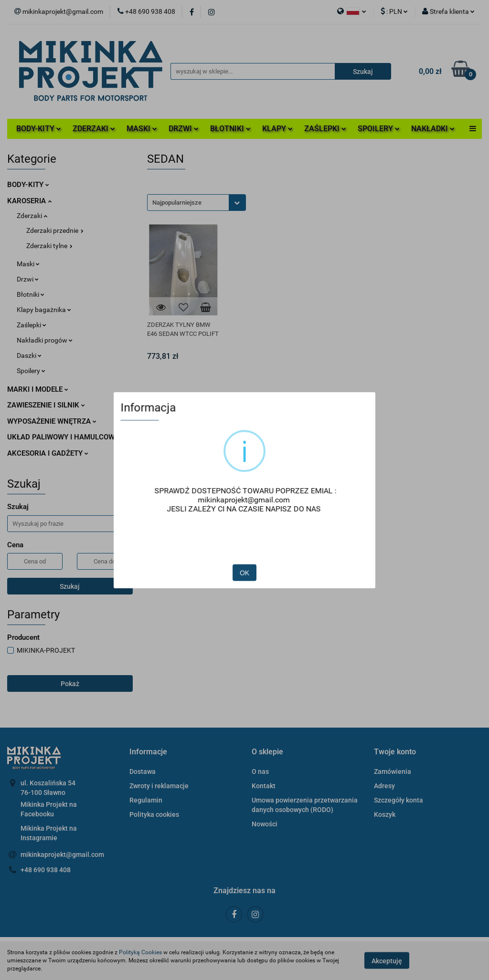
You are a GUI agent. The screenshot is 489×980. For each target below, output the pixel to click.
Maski (28, 264)
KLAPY (277, 129)
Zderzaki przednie (55, 230)
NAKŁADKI (433, 129)
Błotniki (31, 294)
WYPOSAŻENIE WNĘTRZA (52, 421)
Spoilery (31, 371)
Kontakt (264, 786)
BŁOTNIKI (230, 129)
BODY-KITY (39, 129)
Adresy (384, 786)
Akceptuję (387, 961)
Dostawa (143, 771)
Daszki (29, 355)
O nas (260, 771)
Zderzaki (32, 216)
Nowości (265, 824)
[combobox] (197, 203)
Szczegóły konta (399, 800)
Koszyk (385, 814)
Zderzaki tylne (49, 246)
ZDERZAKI (94, 129)
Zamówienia (393, 771)
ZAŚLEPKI (325, 129)
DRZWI (184, 129)
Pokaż (70, 684)
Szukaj (70, 586)
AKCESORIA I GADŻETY (48, 453)
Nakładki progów (45, 340)
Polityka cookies (154, 814)
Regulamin (146, 800)
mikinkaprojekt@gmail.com (62, 855)
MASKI (142, 129)
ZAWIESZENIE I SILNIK (46, 405)
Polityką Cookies (140, 952)
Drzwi (28, 279)
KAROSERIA (29, 201)
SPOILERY (379, 129)
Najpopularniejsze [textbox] (177, 203)
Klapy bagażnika (44, 310)
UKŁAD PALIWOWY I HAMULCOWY (66, 437)
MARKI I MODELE (38, 389)
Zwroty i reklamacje (159, 786)
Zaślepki (32, 325)
